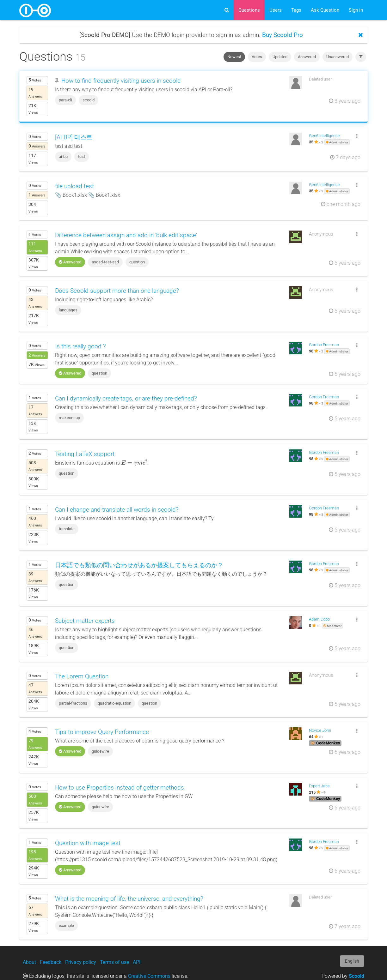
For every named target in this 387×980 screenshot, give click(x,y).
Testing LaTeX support (85, 454)
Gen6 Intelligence (324, 136)
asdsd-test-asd (105, 262)
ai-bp (63, 156)
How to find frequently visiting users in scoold (121, 81)
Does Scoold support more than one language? (117, 291)
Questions (249, 10)
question (137, 262)
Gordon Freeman (324, 345)
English (352, 961)
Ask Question (325, 10)
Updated (280, 57)
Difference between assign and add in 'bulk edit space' (126, 235)
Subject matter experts (85, 621)
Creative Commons (149, 976)
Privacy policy (81, 962)
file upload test (74, 186)
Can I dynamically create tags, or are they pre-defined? (126, 398)
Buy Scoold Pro (283, 35)
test (82, 156)
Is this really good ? (80, 346)
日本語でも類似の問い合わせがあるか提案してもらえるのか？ (139, 565)
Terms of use (114, 962)
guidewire (100, 751)
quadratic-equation (114, 703)
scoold (89, 100)
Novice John (320, 730)
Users (276, 10)
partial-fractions (73, 703)
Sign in (356, 10)
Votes (257, 57)
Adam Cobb (319, 619)
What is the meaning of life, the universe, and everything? (129, 899)
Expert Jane (319, 786)
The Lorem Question (82, 676)
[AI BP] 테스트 (74, 137)
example (66, 926)
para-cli (65, 100)
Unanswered (338, 57)
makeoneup (69, 418)
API (137, 962)
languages (68, 310)
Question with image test (88, 843)
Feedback (51, 962)
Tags (296, 10)
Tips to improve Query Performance (102, 732)
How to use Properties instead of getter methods (120, 788)
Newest (234, 57)
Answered (307, 57)
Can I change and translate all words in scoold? (117, 510)
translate (67, 529)
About (29, 962)
